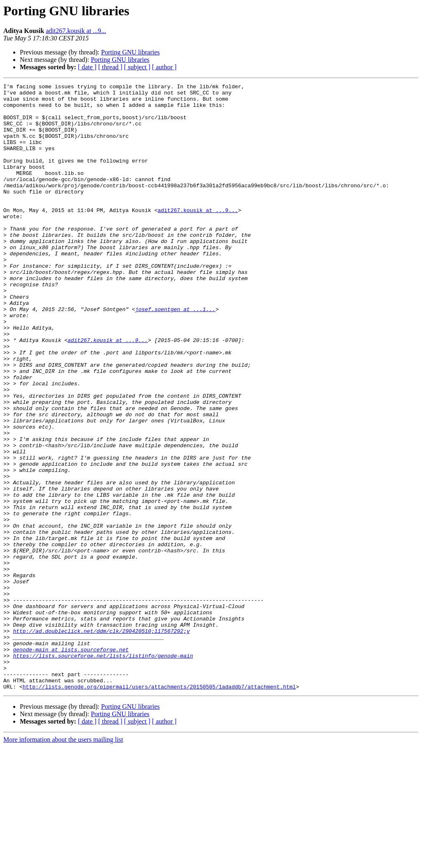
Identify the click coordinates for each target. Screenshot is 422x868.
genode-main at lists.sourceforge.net (71, 763)
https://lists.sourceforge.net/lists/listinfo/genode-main (103, 771)
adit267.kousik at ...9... (76, 31)
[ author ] (164, 67)
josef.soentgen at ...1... (175, 355)
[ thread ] (110, 67)
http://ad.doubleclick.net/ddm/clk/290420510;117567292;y (101, 741)
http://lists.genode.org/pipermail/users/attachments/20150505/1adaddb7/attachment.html (159, 808)
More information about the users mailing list (63, 861)
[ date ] (87, 67)
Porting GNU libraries (130, 52)
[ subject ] (137, 67)
